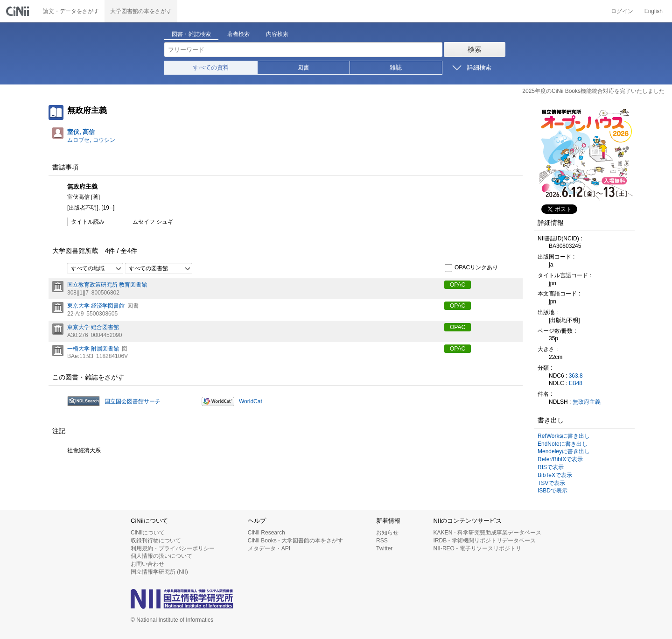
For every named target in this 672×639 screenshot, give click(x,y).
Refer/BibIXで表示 (560, 459)
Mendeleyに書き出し (564, 451)
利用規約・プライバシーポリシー (173, 548)
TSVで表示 (551, 483)
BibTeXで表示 (555, 475)
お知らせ (387, 533)
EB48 (576, 383)
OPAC (458, 285)
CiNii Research (266, 533)
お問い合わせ (147, 564)
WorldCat (251, 401)
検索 (475, 49)
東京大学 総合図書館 (93, 327)
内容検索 (277, 34)
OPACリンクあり (471, 268)
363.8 (576, 376)
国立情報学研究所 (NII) (159, 572)
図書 (303, 67)
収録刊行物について (156, 541)
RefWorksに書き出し (564, 436)
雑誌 (396, 67)
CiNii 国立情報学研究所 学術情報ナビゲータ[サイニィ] (19, 11)
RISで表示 (551, 467)
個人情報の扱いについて (161, 556)
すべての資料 (211, 67)
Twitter (384, 548)
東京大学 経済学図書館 (96, 306)
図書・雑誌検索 (191, 34)
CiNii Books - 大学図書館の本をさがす (296, 541)
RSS (382, 541)
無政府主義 (587, 402)
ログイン (622, 11)
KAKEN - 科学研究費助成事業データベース (487, 533)
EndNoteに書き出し (563, 444)
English (654, 11)
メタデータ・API (269, 548)
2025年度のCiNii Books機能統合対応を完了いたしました (593, 91)
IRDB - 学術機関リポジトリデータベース (485, 541)
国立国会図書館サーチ (133, 401)
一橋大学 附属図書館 (93, 349)
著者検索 (238, 34)
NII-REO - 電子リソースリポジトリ (477, 548)
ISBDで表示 (553, 491)
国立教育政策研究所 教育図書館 (107, 285)
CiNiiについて (148, 533)
